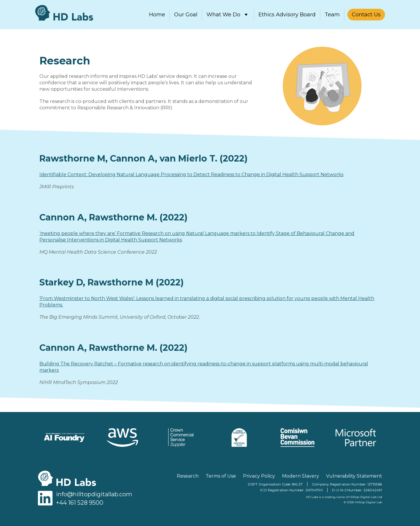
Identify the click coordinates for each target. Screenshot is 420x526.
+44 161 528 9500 (80, 503)
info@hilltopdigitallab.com (94, 494)
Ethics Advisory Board (287, 15)
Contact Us (366, 15)
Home (157, 15)
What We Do (228, 15)
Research (188, 476)
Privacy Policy (259, 476)
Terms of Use (221, 476)
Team (332, 15)
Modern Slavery (301, 476)
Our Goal (186, 15)
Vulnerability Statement (354, 476)
